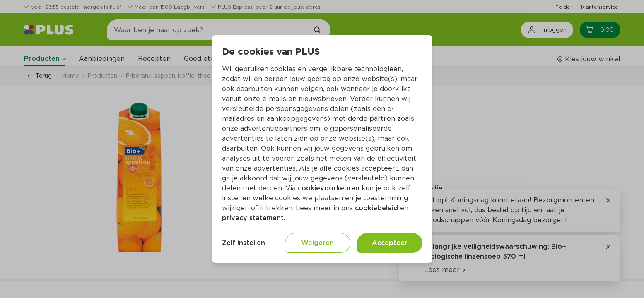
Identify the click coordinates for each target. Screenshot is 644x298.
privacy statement (253, 218)
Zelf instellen (244, 243)
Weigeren (317, 243)
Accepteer (390, 243)
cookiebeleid (376, 208)
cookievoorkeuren (330, 188)
